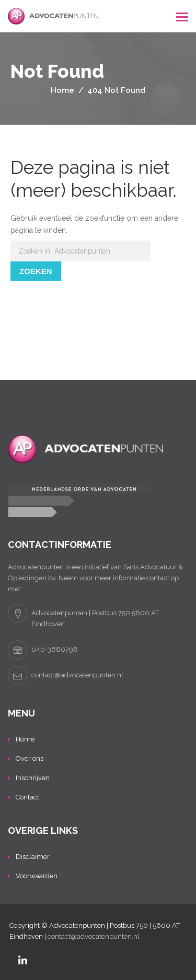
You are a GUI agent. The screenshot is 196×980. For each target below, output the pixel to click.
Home (25, 739)
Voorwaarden (37, 876)
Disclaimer (33, 857)
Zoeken (36, 271)
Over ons (30, 758)
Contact (27, 797)
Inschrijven (33, 778)
